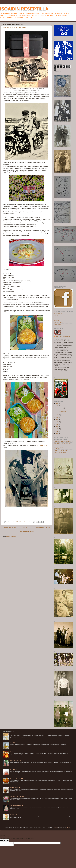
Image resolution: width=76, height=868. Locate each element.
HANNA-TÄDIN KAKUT (17, 734)
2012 (57, 429)
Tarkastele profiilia (59, 373)
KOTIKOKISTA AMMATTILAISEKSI (63, 441)
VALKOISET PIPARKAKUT (17, 805)
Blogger (69, 828)
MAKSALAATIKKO (15, 788)
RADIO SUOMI (58, 314)
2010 (57, 433)
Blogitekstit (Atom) (11, 536)
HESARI (56, 316)
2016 (57, 420)
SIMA (12, 752)
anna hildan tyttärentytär (63, 337)
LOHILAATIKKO (42, 445)
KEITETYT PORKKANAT (17, 779)
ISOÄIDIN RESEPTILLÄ (24, 9)
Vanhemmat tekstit (43, 528)
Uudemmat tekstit (10, 528)
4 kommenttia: (27, 522)
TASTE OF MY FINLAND (61, 451)
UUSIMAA (57, 320)
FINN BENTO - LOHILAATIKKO (14, 28)
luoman (56, 828)
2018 (57, 415)
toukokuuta (60, 408)
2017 (57, 417)
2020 (57, 404)
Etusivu (26, 528)
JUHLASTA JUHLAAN (60, 453)
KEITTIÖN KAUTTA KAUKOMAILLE (59, 448)
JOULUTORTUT (15, 814)
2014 (57, 424)
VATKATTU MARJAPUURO (18, 796)
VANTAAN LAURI (59, 322)
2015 (57, 422)
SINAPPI (13, 743)
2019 (57, 406)
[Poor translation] (6, 840)
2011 (57, 431)
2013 (57, 426)
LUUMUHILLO (14, 770)
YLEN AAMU (57, 318)
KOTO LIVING (58, 324)
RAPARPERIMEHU (16, 761)
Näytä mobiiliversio (27, 531)
